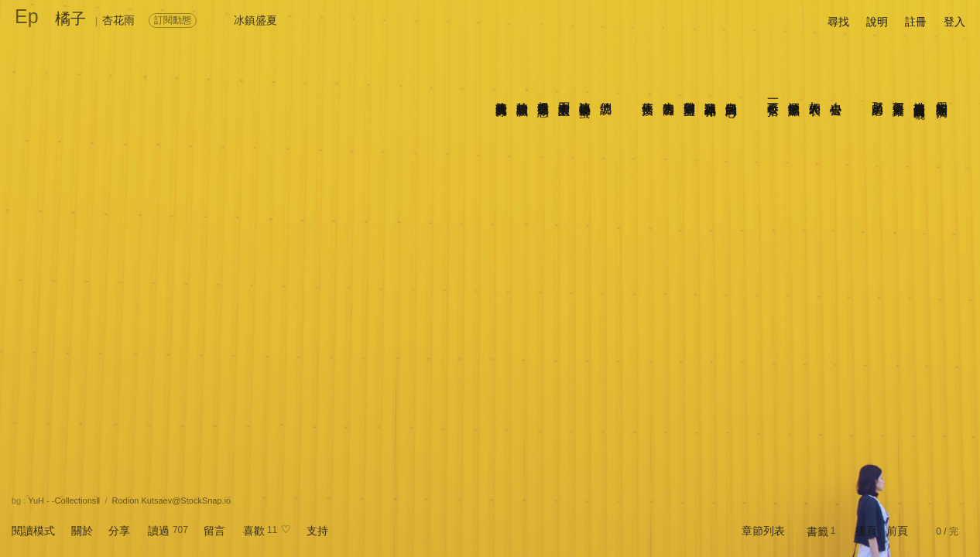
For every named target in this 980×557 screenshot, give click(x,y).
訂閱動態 (173, 20)
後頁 (866, 531)
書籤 (817, 531)
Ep (27, 16)
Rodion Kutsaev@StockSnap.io (172, 501)
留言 (214, 531)
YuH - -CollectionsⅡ (64, 501)
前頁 (897, 531)
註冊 (916, 22)
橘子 (70, 19)
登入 (954, 22)
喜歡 (254, 531)
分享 (119, 531)
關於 (82, 531)
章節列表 (763, 531)
